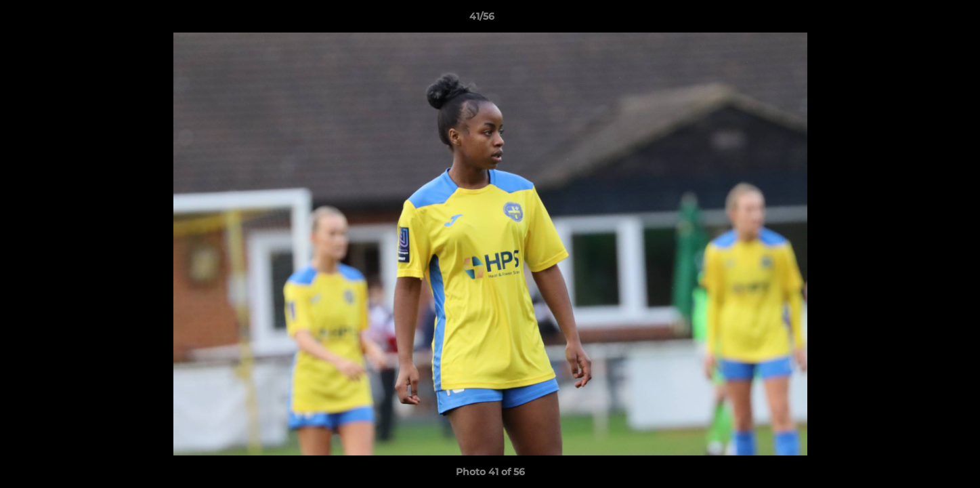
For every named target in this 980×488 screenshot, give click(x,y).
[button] (923, 20)
